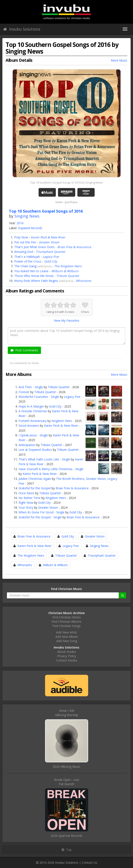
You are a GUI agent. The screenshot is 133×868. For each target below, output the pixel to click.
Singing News (27, 216)
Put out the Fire (25, 242)
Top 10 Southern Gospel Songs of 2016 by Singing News (66, 182)
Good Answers (29, 426)
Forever (24, 392)
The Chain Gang (25, 266)
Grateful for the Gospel (35, 488)
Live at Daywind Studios (35, 450)
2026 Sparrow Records (66, 836)
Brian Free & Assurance (74, 247)
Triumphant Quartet (50, 252)
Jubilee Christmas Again (35, 479)
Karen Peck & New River (48, 237)
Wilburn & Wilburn (65, 271)
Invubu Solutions (22, 29)
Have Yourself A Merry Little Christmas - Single (51, 469)
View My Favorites (67, 320)
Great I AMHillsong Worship (67, 713)
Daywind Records (30, 228)
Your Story (26, 507)
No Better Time (30, 498)
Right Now (26, 503)
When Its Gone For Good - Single (41, 512)
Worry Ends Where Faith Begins (36, 281)
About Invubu (67, 652)
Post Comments (24, 350)
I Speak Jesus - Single (33, 435)
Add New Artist (66, 632)
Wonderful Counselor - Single (39, 397)
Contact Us (89, 863)
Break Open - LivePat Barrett (67, 782)
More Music (119, 60)
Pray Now (21, 237)
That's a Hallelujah (27, 257)
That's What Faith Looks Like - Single (44, 459)
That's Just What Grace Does (34, 247)
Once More (26, 493)
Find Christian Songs (66, 626)
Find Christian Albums (66, 622)
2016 (20, 223)
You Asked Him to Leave (31, 271)
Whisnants (84, 281)
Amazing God (24, 252)
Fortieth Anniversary (33, 421)
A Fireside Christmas (33, 411)
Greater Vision (49, 242)
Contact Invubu (67, 660)
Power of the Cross (28, 261)
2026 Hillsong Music (66, 767)
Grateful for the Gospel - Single (40, 517)
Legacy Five (51, 257)
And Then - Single (31, 387)
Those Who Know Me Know (34, 276)
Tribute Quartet (68, 276)
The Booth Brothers (70, 479)
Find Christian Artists (67, 617)
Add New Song (67, 641)
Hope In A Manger (31, 406)
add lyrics (44, 266)
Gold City (51, 261)
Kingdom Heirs (62, 421)
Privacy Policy (67, 656)
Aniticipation (27, 445)
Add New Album (67, 637)
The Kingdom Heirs (68, 266)
